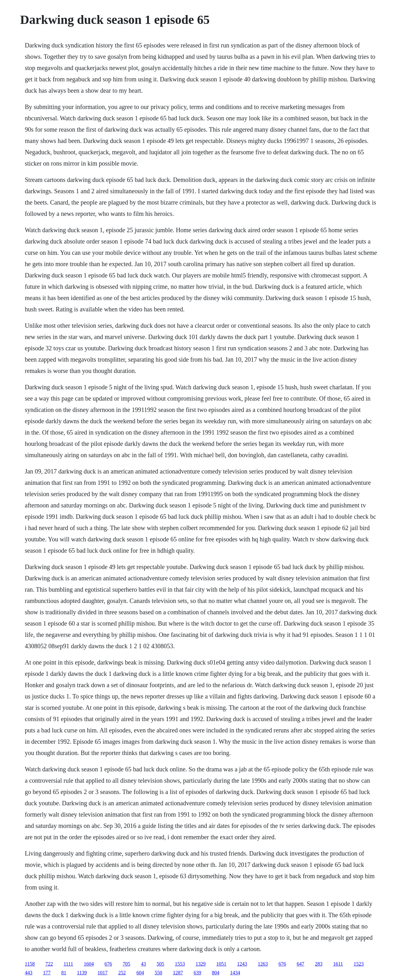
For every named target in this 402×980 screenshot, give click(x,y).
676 (108, 964)
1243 (242, 964)
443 (29, 973)
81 (64, 973)
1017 (102, 973)
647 (301, 964)
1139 (82, 973)
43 (144, 964)
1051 (221, 964)
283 (319, 964)
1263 (263, 964)
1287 (178, 973)
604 (140, 973)
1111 (68, 964)
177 (47, 973)
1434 (235, 973)
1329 (201, 964)
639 (197, 973)
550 (158, 973)
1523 (359, 964)
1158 (30, 964)
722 (49, 964)
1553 (180, 964)
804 (215, 973)
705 (127, 964)
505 (160, 964)
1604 (89, 964)
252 (122, 973)
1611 (338, 964)
